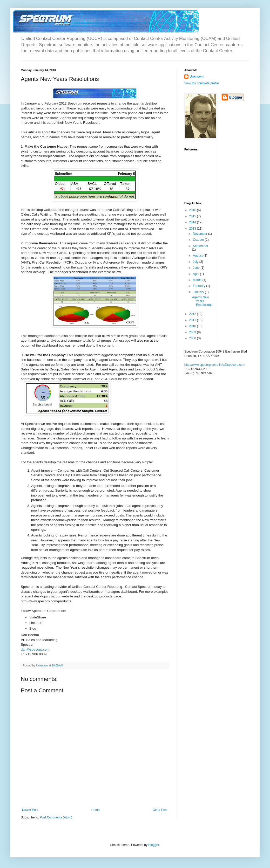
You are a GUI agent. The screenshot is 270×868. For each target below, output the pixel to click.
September (201, 246)
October (199, 240)
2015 (193, 216)
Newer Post (30, 810)
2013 (193, 229)
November (201, 234)
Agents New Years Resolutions (202, 301)
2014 (193, 222)
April (196, 274)
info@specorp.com (232, 365)
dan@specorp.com (35, 649)
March (198, 280)
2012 (193, 314)
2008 (193, 338)
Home (96, 810)
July (196, 262)
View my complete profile (202, 83)
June (197, 268)
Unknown (197, 77)
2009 (193, 332)
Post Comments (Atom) (56, 817)
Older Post (160, 810)
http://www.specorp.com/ (201, 365)
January (199, 292)
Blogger (154, 845)
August (198, 256)
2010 (193, 326)
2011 (193, 320)
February (200, 286)
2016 (193, 210)
